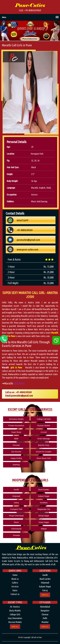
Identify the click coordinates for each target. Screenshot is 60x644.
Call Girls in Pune (36, 637)
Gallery (15, 583)
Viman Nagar (44, 522)
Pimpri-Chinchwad (16, 516)
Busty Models (15, 611)
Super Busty (16, 432)
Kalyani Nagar (44, 496)
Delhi (45, 618)
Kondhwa (44, 503)
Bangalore (45, 611)
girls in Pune (16, 367)
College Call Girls (44, 419)
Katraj (16, 503)
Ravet (16, 522)
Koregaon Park (16, 509)
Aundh (16, 490)
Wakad (44, 529)
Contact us (15, 594)
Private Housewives (16, 426)
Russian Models (44, 426)
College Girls (15, 614)
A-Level (44, 432)
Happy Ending (16, 458)
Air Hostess (15, 607)
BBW (16, 439)
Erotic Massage (44, 439)
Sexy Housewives (15, 618)
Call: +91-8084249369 (30, 10)
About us (15, 579)
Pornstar (16, 445)
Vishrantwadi (16, 529)
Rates (15, 590)
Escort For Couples (44, 452)
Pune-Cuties (30, 5)
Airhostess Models (16, 419)
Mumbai (45, 622)
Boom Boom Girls (44, 458)
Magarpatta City (44, 509)
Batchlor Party (44, 445)
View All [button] (45, 595)
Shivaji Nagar (44, 516)
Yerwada (16, 535)
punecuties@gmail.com (22, 396)
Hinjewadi (16, 496)
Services (15, 586)
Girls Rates (19, 383)
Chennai (45, 614)
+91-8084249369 (24, 392)
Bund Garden (44, 490)
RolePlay (16, 465)
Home (15, 575)
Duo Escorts (16, 452)
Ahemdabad (45, 607)
